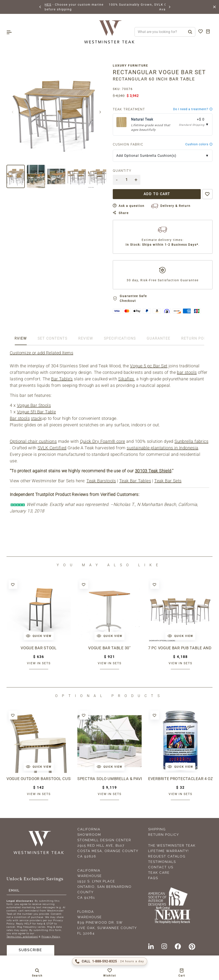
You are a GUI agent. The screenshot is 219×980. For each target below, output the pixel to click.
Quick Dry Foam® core (103, 441)
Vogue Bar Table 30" (109, 648)
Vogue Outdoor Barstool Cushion (39, 779)
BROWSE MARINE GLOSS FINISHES (79, 5)
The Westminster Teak (172, 846)
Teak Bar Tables (135, 481)
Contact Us (161, 867)
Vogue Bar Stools (34, 405)
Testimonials (162, 862)
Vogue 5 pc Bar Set (149, 366)
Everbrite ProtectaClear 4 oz (180, 779)
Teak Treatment (129, 109)
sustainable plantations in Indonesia (162, 448)
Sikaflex (126, 379)
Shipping (157, 829)
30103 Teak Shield (153, 471)
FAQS (153, 878)
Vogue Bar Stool (39, 648)
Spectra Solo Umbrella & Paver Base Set (109, 779)
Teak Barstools (101, 481)
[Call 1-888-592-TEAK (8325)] (110, 961)
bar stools (187, 372)
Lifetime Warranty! (168, 851)
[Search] (190, 32)
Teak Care (159, 873)
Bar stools (20, 418)
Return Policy (164, 835)
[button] (40, 7)
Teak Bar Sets (168, 481)
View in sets (39, 663)
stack (36, 418)
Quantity (122, 171)
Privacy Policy (51, 937)
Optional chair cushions (33, 441)
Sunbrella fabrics (191, 441)
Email (14, 890)
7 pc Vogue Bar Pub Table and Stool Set (180, 648)
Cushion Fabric (128, 144)
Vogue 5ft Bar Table (36, 412)
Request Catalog (167, 856)
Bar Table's (62, 379)
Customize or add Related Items (41, 353)
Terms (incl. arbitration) (22, 937)
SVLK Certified (52, 448)
